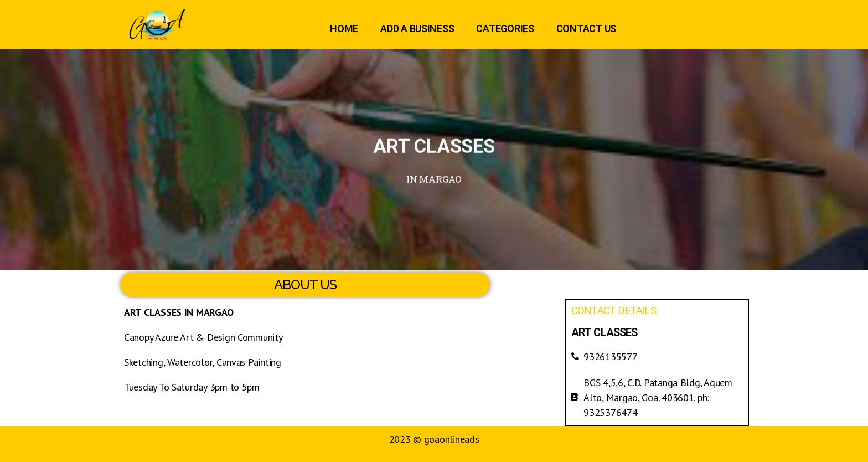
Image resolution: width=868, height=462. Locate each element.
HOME (344, 29)
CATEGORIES (505, 29)
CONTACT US (586, 29)
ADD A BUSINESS (417, 29)
